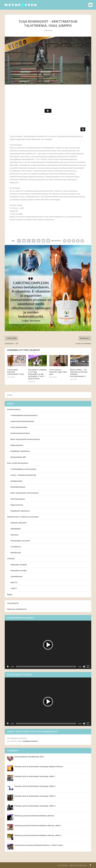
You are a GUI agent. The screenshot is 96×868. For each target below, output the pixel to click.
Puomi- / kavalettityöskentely (23, 475)
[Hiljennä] (84, 667)
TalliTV (14, 588)
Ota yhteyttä (13, 603)
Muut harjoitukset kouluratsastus (25, 439)
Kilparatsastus (17, 445)
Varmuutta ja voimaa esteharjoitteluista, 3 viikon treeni (39, 845)
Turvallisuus (16, 547)
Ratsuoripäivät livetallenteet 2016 (29, 757)
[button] (48, 645)
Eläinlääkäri (16, 529)
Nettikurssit (16, 553)
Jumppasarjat (17, 481)
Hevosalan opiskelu (19, 565)
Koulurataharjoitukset (20, 433)
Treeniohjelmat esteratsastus (23, 469)
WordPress (45, 865)
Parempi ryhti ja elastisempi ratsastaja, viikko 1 (35, 776)
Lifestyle (11, 559)
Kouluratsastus (14, 409)
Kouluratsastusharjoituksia (22, 421)
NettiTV (14, 582)
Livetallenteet (17, 576)
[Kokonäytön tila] (88, 667)
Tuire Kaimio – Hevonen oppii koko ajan (58, 372)
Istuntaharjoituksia (19, 427)
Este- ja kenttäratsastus (18, 463)
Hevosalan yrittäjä (19, 571)
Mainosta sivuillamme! (17, 609)
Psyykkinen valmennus (20, 451)
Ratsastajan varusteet (20, 541)
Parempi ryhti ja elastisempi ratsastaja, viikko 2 (35, 786)
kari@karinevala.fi (30, 741)
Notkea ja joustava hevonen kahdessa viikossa (34, 816)
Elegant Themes (20, 865)
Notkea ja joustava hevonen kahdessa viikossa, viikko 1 (38, 825)
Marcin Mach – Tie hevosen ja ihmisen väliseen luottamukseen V (79, 373)
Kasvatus (14, 535)
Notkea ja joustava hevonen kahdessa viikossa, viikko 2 (38, 835)
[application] (48, 645)
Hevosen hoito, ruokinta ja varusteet (23, 517)
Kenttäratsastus (18, 499)
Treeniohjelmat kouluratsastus (24, 415)
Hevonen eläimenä (18, 523)
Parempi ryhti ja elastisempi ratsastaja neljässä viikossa (39, 766)
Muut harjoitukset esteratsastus (25, 493)
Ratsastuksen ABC (18, 457)
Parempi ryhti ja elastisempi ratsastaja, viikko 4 (35, 806)
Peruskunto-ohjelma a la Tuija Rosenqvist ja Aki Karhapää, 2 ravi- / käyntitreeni (38, 374)
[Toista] (8, 667)
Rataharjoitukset (18, 487)
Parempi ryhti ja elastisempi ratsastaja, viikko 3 (35, 796)
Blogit (10, 594)
